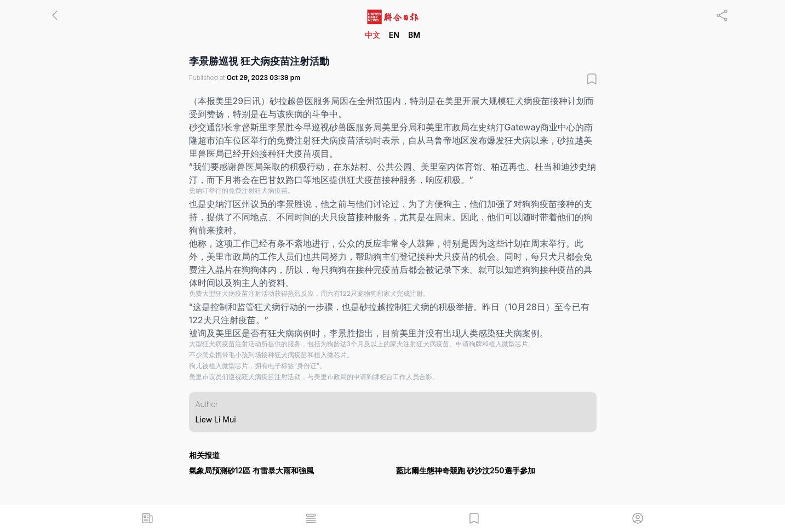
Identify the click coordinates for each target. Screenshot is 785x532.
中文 (373, 35)
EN (394, 35)
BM (414, 35)
